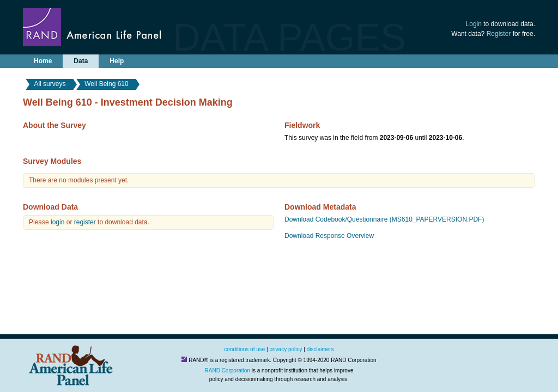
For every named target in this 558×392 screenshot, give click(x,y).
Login (474, 24)
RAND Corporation (228, 370)
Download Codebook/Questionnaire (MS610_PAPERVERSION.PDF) (384, 219)
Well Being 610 (107, 84)
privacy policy (286, 349)
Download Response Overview (329, 236)
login (57, 222)
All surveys (50, 84)
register (85, 222)
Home (43, 61)
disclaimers (320, 349)
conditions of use (244, 349)
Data (81, 61)
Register (499, 34)
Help (117, 61)
